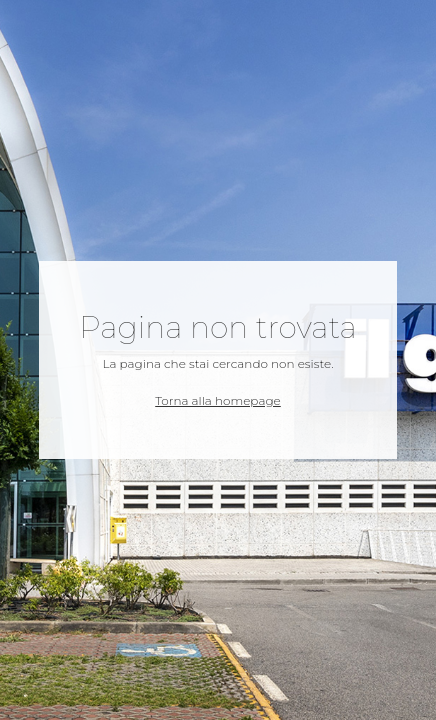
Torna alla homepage (218, 400)
